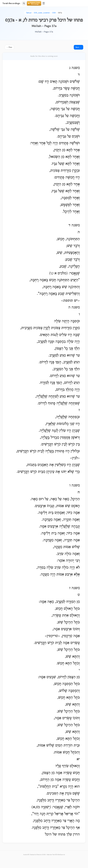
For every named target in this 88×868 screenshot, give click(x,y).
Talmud (29, 13)
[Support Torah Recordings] (34, 3)
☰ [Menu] (44, 3)
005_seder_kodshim (42, 13)
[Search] (24, 3)
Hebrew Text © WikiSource (56, 855)
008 (54, 13)
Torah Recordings (11, 3)
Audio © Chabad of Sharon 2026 (34, 855)
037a (60, 13)
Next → (78, 47)
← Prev (9, 47)
